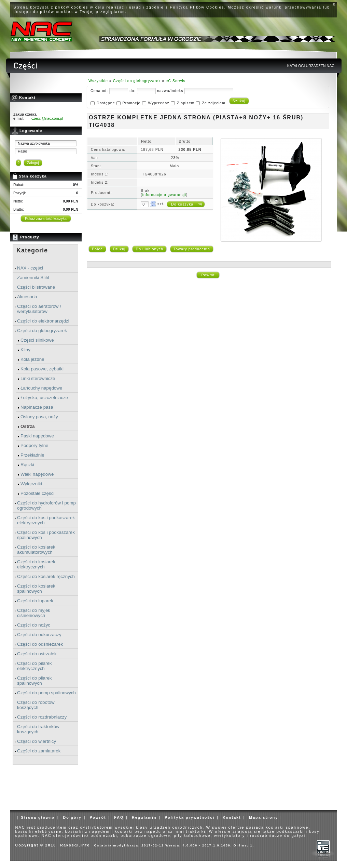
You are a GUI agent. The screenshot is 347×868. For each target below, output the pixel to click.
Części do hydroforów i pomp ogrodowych (46, 505)
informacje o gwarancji (164, 195)
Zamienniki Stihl (33, 278)
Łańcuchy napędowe (41, 388)
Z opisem (186, 103)
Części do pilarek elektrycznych (34, 666)
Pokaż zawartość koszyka (46, 219)
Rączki (27, 465)
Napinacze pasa (37, 407)
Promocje (132, 103)
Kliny (25, 350)
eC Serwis (176, 81)
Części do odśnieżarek (40, 644)
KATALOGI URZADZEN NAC (311, 66)
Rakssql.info (75, 845)
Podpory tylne (34, 445)
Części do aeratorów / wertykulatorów (39, 309)
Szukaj (239, 101)
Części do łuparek (35, 601)
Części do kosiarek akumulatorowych (36, 550)
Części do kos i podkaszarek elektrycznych (46, 520)
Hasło (22, 151)
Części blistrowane (36, 287)
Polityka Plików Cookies (197, 7)
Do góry (72, 817)
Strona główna (38, 817)
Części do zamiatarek (39, 751)
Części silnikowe (37, 340)
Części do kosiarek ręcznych (46, 576)
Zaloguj (33, 163)
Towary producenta (192, 249)
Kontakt (232, 817)
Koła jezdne (32, 359)
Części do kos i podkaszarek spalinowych (46, 535)
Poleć (97, 249)
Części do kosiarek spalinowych (36, 589)
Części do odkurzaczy (39, 635)
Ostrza (27, 426)
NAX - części (30, 268)
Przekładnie (32, 455)
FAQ (119, 817)
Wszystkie (98, 81)
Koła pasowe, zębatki (42, 369)
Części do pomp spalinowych (46, 693)
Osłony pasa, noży (39, 417)
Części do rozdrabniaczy (42, 717)
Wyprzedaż (158, 103)
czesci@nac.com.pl (47, 118)
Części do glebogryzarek (42, 331)
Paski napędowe (37, 436)
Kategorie (32, 250)
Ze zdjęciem (213, 103)
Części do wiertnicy (37, 741)
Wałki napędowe (37, 474)
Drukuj (119, 249)
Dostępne (106, 103)
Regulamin (144, 817)
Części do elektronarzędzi (43, 321)
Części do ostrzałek (37, 654)
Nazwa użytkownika (34, 143)
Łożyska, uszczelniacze (44, 398)
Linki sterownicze (38, 378)
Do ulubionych (149, 249)
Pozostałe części (37, 493)
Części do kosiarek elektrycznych (36, 564)
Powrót (208, 275)
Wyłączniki (31, 484)
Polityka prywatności (190, 817)
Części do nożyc (34, 625)
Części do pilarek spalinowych (34, 681)
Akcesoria (27, 297)
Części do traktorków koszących (38, 729)
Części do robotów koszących (36, 705)
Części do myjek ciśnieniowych (34, 613)
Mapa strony (263, 817)
